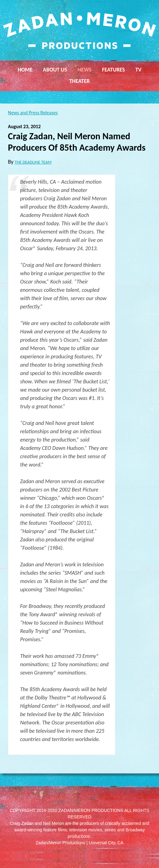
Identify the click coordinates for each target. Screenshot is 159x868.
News (85, 70)
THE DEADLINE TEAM (33, 162)
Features (113, 70)
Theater (79, 81)
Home (25, 70)
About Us (55, 70)
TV (138, 70)
